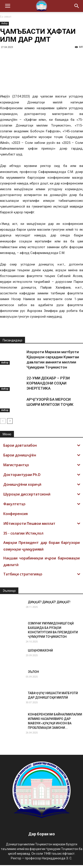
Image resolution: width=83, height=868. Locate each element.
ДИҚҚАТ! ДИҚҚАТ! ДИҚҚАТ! (49, 605)
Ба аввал (6, 17)
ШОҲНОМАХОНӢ (40, 653)
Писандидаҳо (13, 343)
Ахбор (4, 23)
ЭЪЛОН (33, 675)
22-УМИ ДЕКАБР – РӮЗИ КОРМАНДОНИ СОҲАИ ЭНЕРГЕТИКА (48, 386)
